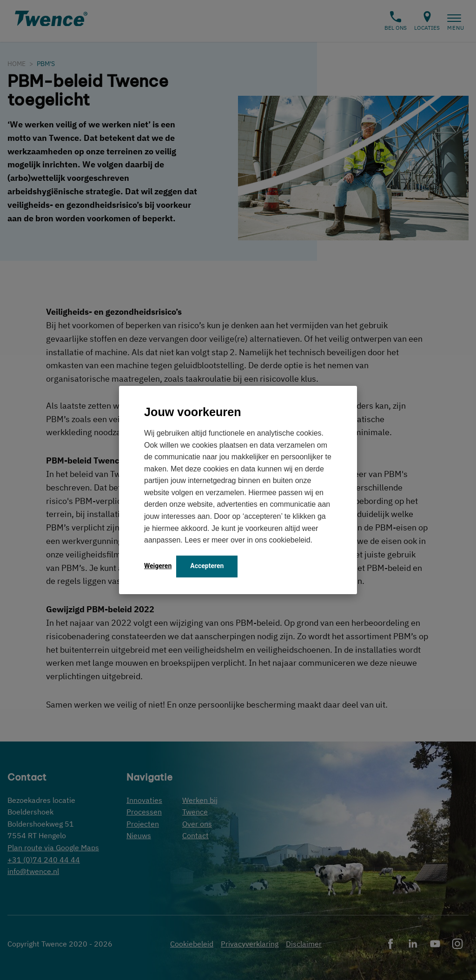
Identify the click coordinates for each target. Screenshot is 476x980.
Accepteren (207, 566)
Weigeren (158, 566)
